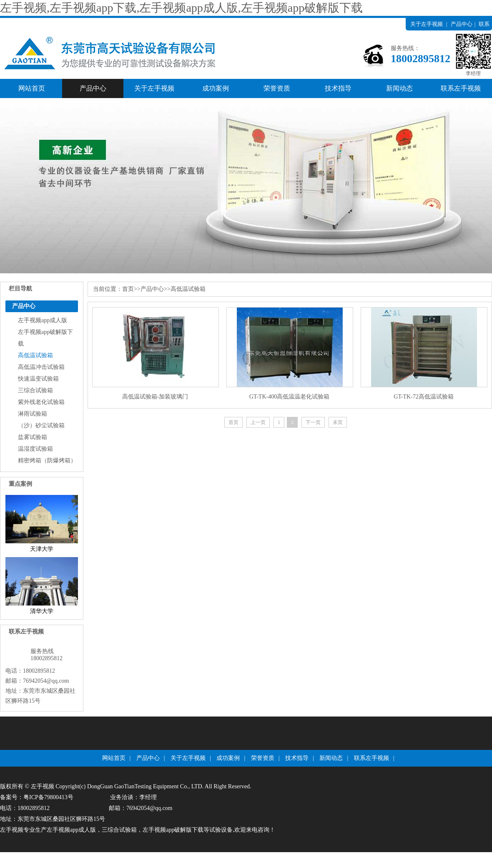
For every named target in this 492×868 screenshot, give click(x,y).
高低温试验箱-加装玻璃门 (155, 397)
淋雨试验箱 (33, 414)
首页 (128, 289)
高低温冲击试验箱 (41, 367)
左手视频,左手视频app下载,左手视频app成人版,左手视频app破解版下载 (181, 8)
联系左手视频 (461, 88)
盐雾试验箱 (33, 437)
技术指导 (338, 88)
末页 (338, 422)
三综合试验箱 (35, 390)
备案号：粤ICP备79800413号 (37, 797)
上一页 (258, 422)
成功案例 (216, 88)
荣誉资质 (277, 88)
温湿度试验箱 (35, 449)
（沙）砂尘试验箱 (41, 425)
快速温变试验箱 (38, 379)
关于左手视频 (427, 24)
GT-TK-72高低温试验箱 (423, 397)
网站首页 (32, 88)
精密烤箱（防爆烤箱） (47, 460)
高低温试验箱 (35, 355)
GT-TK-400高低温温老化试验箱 (289, 397)
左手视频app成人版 (43, 320)
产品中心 (462, 24)
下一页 (313, 422)
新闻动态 (399, 88)
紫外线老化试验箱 (41, 402)
